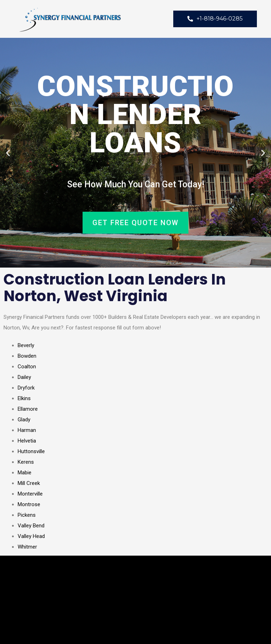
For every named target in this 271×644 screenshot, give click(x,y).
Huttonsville (31, 451)
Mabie (25, 473)
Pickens (27, 515)
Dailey (24, 377)
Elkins (24, 398)
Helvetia (27, 441)
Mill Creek (29, 483)
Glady (24, 420)
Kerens (26, 462)
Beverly (26, 345)
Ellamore (28, 409)
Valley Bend (31, 526)
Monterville (30, 494)
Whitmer (27, 547)
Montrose (29, 504)
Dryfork (26, 388)
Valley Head (31, 536)
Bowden (27, 356)
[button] (8, 153)
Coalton (27, 367)
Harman (27, 430)
